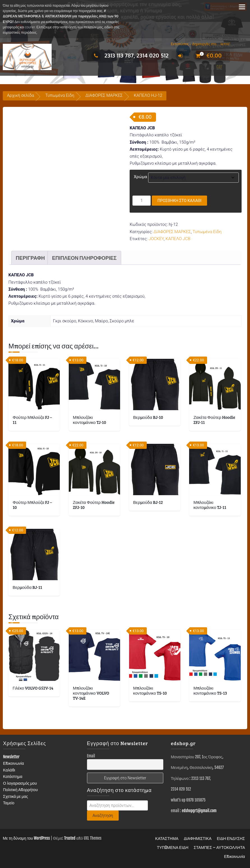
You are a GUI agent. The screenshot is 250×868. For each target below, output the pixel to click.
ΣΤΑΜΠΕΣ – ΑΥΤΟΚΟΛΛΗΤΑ (219, 847)
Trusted (70, 838)
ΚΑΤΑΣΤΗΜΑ (167, 838)
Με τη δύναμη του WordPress (26, 838)
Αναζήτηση (103, 816)
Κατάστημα (13, 776)
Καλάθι (9, 770)
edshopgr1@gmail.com (199, 811)
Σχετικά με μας (16, 796)
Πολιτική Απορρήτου (20, 790)
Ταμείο (9, 803)
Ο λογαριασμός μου (20, 783)
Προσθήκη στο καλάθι (179, 201)
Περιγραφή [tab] (30, 258)
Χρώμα (140, 177)
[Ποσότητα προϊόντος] (142, 201)
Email (91, 756)
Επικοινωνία (14, 763)
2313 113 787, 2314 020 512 (130, 55)
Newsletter (11, 757)
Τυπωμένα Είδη (60, 95)
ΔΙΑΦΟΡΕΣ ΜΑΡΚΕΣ (104, 95)
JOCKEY (156, 239)
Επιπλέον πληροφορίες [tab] (84, 258)
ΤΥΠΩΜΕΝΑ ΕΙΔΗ (173, 847)
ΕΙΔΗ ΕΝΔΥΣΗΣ (231, 838)
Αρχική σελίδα (20, 95)
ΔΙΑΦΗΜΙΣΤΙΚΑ (198, 838)
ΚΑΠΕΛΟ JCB (178, 239)
